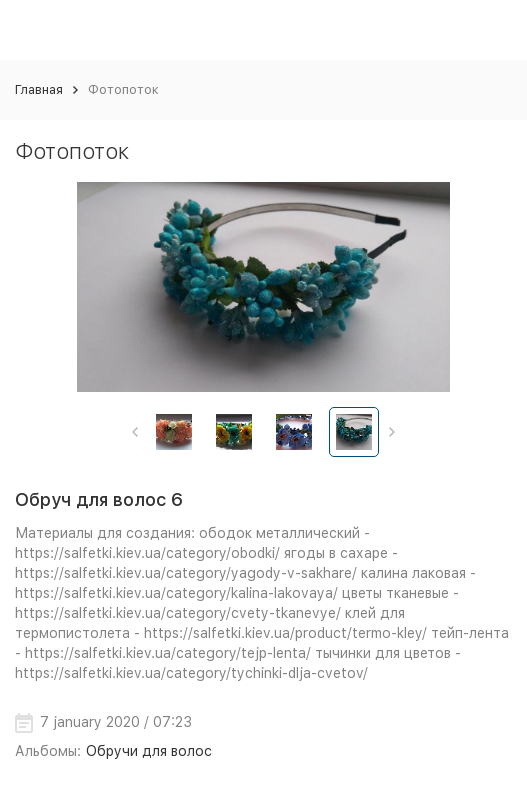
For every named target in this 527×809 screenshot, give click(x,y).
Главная (39, 89)
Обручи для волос (149, 751)
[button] (135, 432)
